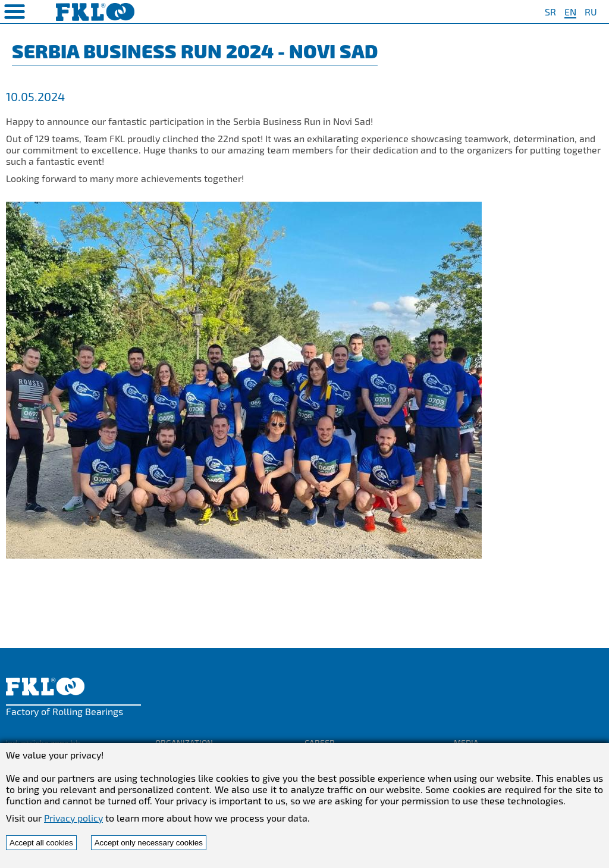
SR (550, 12)
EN (570, 12)
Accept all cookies (41, 843)
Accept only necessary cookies (149, 843)
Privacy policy (73, 818)
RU (591, 12)
